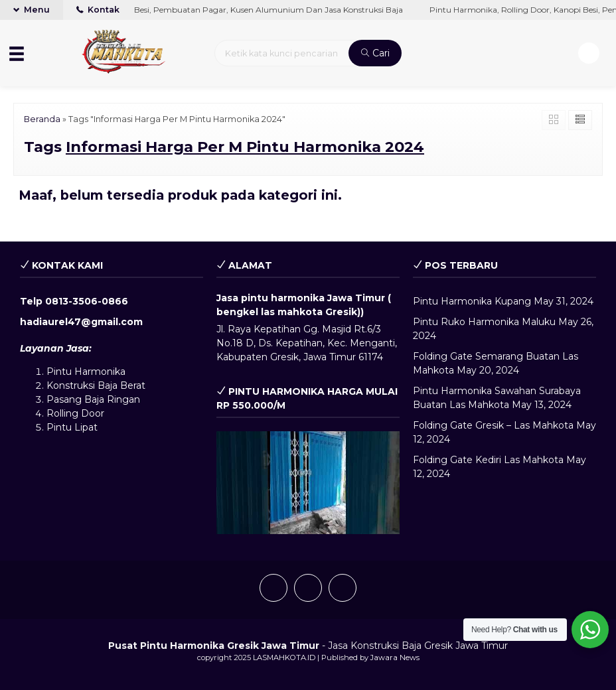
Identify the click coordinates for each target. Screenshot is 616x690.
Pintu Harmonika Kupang (472, 301)
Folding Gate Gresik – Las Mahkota (493, 425)
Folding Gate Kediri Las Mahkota (488, 460)
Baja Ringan (112, 399)
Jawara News (395, 657)
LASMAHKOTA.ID (284, 657)
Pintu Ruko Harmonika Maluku (484, 322)
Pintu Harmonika (86, 372)
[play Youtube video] (308, 483)
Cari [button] (375, 53)
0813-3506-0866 (87, 301)
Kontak (98, 10)
